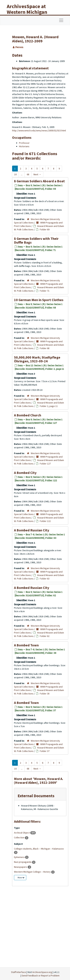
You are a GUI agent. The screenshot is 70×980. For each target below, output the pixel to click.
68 (28, 174)
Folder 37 (45, 751)
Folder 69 (45, 229)
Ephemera (20, 857)
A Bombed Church (28, 415)
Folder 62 (45, 636)
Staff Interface (18, 972)
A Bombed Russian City (32, 530)
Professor (24, 143)
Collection (19, 837)
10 (15, 174)
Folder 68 (45, 348)
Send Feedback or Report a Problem (41, 976)
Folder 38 (45, 694)
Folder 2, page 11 (49, 406)
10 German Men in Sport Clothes (39, 300)
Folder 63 (45, 579)
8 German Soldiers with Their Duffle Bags (36, 240)
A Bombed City (25, 473)
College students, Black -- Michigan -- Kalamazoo (39, 849)
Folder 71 (45, 291)
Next (37, 174)
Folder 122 (45, 521)
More (21, 877)
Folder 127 (45, 464)
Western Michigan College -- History (33, 872)
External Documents (36, 796)
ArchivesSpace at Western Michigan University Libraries (30, 12)
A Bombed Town (26, 645)
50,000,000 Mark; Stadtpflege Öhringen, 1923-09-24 (37, 359)
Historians (24, 146)
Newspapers (21, 867)
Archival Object (22, 833)
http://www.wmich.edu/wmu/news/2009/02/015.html (39, 130)
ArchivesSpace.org (42, 972)
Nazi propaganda (23, 862)
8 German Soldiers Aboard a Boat (39, 181)
